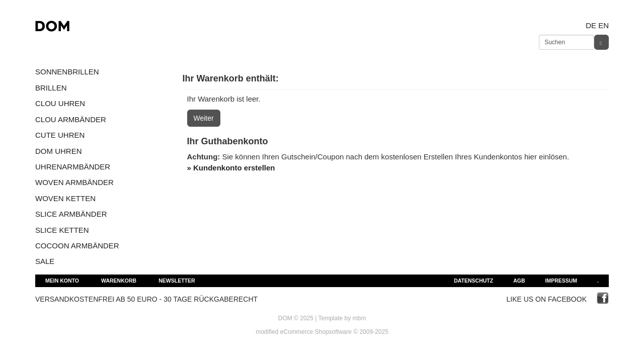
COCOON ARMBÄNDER (77, 246)
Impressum (561, 281)
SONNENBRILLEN (67, 72)
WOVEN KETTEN (65, 198)
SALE (45, 261)
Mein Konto (62, 281)
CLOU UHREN (60, 103)
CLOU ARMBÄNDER (71, 119)
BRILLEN (51, 88)
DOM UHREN (59, 151)
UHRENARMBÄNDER (73, 167)
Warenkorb (119, 281)
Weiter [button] (204, 118)
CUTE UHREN (60, 135)
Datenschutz (473, 281)
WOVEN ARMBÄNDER (74, 182)
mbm (359, 318)
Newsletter (177, 281)
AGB (519, 281)
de (591, 25)
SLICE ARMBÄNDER (71, 214)
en (603, 25)
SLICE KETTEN (62, 230)
